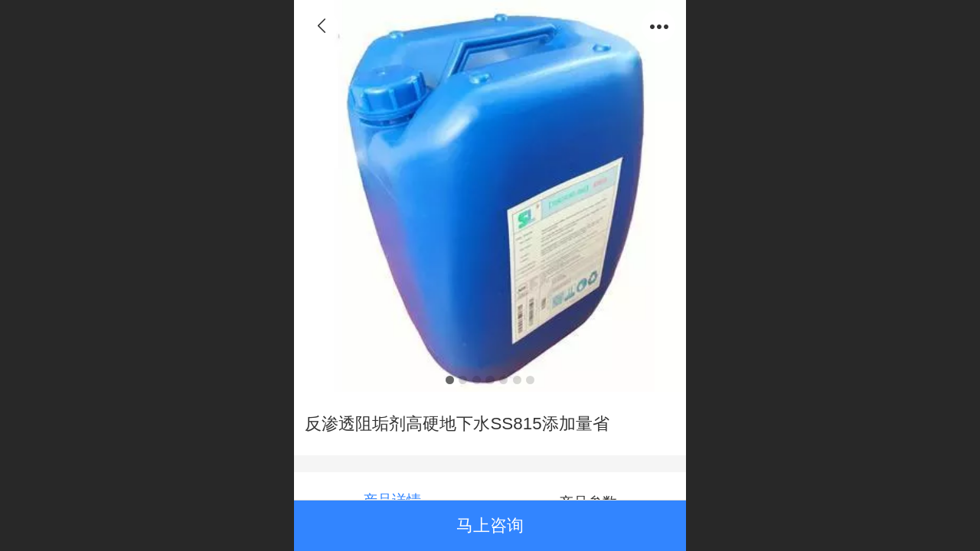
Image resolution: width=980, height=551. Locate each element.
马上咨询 (490, 525)
